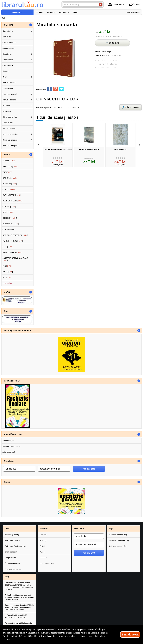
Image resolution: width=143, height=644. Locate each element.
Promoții (43, 540)
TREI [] (7, 172)
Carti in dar (7, 37)
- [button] (31, 25)
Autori (42, 552)
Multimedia (7, 111)
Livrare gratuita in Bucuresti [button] (17, 331)
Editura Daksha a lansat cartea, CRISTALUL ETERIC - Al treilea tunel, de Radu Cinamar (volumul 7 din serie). (19, 586)
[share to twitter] (61, 89)
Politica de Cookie (12, 540)
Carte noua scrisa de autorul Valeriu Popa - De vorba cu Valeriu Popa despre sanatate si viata (19, 607)
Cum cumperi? (11, 552)
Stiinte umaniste (9, 128)
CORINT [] (9, 189)
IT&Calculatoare (9, 83)
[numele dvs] (19, 469)
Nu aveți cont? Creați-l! (12, 446)
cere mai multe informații (107, 64)
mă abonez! (89, 469)
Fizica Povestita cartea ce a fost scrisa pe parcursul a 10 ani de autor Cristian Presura (20, 597)
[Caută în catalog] (100, 4)
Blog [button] (7, 577)
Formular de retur (47, 563)
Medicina (6, 106)
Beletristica (7, 54)
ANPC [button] (7, 292)
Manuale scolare (9, 100)
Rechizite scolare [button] (12, 381)
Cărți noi (43, 535)
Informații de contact (13, 569)
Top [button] (111, 528)
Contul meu (115, 4)
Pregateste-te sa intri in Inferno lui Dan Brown (19, 624)
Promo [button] (7, 482)
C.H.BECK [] (10, 218)
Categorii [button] (8, 25)
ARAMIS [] (9, 161)
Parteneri (44, 558)
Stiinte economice (10, 117)
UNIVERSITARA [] (12, 252)
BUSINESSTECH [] (12, 201)
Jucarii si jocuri (8, 48)
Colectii (6, 71)
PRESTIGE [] (10, 166)
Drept (5, 77)
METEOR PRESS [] (13, 241)
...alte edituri (7, 283)
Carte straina (8, 31)
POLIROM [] (10, 184)
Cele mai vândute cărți (118, 535)
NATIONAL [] (10, 178)
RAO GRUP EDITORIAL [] (15, 235)
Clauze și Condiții (28, 636)
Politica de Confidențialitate (16, 546)
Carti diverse (8, 65)
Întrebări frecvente (12, 563)
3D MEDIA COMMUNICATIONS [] (15, 259)
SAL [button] (6, 311)
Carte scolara (8, 60)
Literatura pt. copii (10, 94)
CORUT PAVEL (9, 229)
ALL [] (7, 277)
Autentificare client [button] (13, 434)
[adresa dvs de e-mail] (54, 469)
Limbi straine (8, 88)
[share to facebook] (50, 89)
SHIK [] (8, 247)
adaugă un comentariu (106, 68)
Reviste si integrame (11, 146)
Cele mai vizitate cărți (118, 546)
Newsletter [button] (9, 461)
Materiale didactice (10, 134)
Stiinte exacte (8, 123)
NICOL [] (8, 272)
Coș (133, 4)
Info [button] (7, 528)
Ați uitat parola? (9, 452)
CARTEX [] (9, 207)
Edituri (42, 546)
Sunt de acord (130, 635)
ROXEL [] (8, 212)
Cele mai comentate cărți (119, 540)
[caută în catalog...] (80, 5)
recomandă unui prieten (107, 60)
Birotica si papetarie (10, 140)
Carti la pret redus (10, 43)
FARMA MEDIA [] (12, 195)
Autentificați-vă (8, 441)
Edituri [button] (7, 155)
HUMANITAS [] (11, 224)
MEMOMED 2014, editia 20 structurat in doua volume (16, 616)
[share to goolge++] (55, 89)
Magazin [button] (44, 528)
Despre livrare (11, 558)
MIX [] (7, 266)
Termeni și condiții (12, 535)
